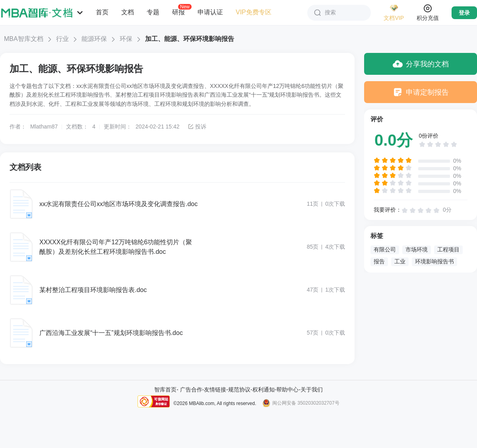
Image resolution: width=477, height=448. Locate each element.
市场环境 (417, 249)
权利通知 (264, 390)
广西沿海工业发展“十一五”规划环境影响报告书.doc (111, 333)
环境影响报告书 (434, 261)
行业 (62, 39)
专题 (153, 12)
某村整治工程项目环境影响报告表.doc (93, 290)
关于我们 (312, 390)
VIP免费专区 (254, 12)
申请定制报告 (421, 92)
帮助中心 (287, 390)
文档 (128, 12)
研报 (178, 12)
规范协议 (239, 390)
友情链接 (215, 390)
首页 (102, 12)
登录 (464, 13)
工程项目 (448, 249)
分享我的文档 (421, 64)
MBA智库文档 (24, 39)
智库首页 (165, 390)
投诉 (197, 127)
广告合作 (191, 390)
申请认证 (210, 12)
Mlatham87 (44, 127)
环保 (126, 39)
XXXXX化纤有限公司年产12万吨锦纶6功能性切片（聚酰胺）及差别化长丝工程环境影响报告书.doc (116, 247)
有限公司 (385, 249)
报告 (379, 261)
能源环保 (94, 39)
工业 (400, 261)
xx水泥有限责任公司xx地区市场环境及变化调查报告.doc (118, 204)
